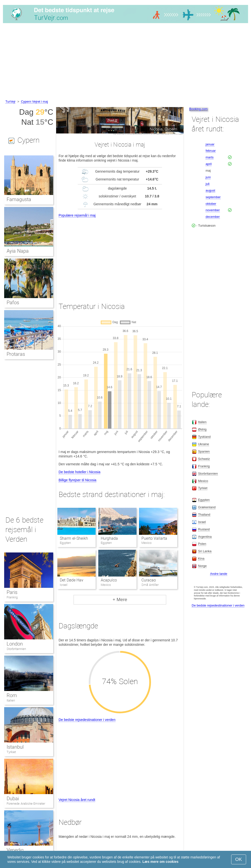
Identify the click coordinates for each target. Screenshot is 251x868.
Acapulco (109, 580)
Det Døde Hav (72, 580)
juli (208, 184)
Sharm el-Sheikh (74, 538)
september (213, 197)
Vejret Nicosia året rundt (77, 800)
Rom (12, 695)
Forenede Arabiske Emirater (26, 804)
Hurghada (109, 538)
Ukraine (204, 444)
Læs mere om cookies (160, 862)
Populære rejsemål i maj (77, 215)
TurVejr (10, 102)
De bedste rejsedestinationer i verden (87, 720)
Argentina (205, 537)
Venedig (15, 850)
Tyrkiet (11, 752)
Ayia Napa (18, 251)
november (213, 210)
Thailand (204, 515)
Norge (202, 566)
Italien (11, 700)
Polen (202, 544)
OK (239, 859)
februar (211, 151)
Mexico (203, 481)
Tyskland (204, 437)
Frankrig (12, 597)
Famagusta (19, 199)
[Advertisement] (125, 62)
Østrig (202, 429)
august (210, 190)
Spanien (204, 451)
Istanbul (15, 747)
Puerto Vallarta (154, 538)
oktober (211, 204)
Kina (201, 558)
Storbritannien (16, 649)
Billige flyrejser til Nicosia (77, 480)
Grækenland (207, 507)
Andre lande (219, 574)
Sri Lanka (205, 551)
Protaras (16, 354)
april (209, 164)
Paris (12, 592)
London (15, 644)
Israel (202, 522)
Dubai (13, 799)
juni (208, 177)
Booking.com (198, 109)
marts (210, 157)
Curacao (149, 580)
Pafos (13, 303)
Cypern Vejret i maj (34, 102)
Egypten (204, 500)
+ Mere (120, 599)
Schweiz (204, 459)
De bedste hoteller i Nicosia (79, 472)
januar (210, 144)
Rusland (204, 529)
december (213, 217)
